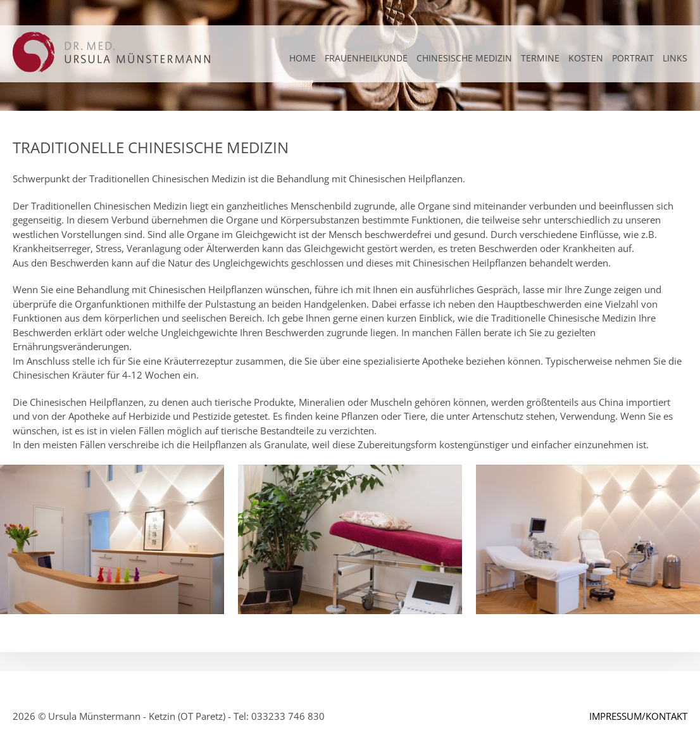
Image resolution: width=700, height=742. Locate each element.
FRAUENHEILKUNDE (366, 58)
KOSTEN (586, 58)
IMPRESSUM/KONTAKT (638, 716)
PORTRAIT (633, 58)
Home (303, 58)
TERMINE (540, 58)
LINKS (675, 58)
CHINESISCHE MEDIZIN (464, 58)
